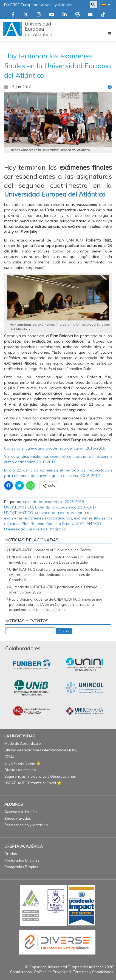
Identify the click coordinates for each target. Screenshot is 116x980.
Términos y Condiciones (93, 972)
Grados (11, 854)
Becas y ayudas (18, 818)
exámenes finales (90, 518)
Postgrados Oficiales (22, 860)
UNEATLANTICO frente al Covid (30, 783)
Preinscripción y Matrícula (26, 825)
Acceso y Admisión (21, 812)
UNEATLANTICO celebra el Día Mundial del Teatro (50, 550)
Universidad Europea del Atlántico (35, 529)
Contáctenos (21, 972)
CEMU (9, 757)
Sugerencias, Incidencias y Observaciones (40, 776)
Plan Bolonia (33, 524)
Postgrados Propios (21, 867)
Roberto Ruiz (58, 524)
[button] (105, 5)
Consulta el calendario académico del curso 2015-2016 (55, 448)
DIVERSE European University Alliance (38, 5)
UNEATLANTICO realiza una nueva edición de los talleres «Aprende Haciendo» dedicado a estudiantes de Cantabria (56, 575)
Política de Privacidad (53, 972)
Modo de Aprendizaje (23, 743)
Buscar (64, 631)
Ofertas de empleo (20, 770)
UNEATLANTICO (86, 524)
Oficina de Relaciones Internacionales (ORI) (41, 750)
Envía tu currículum (20, 763)
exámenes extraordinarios (48, 518)
